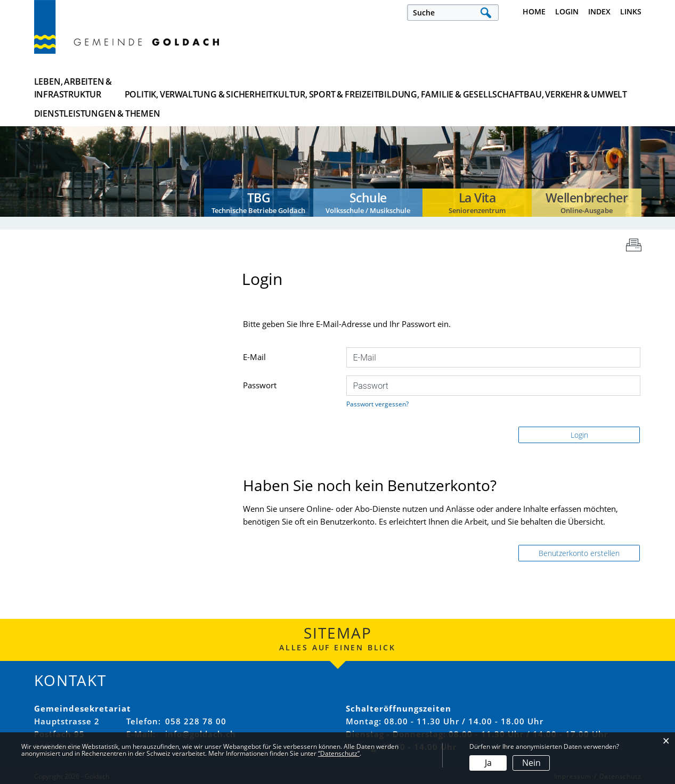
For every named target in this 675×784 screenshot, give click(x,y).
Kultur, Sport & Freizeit (290, 88)
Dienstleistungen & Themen (589, 88)
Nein (531, 763)
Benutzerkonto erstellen (579, 553)
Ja (488, 763)
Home (534, 11)
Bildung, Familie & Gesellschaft (393, 88)
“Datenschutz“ (339, 753)
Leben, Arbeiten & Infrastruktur (73, 88)
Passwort (260, 385)
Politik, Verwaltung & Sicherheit (185, 88)
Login (567, 11)
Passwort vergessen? (377, 404)
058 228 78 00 (196, 721)
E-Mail (254, 357)
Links (631, 11)
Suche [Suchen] (486, 13)
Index (599, 11)
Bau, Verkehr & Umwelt (495, 88)
